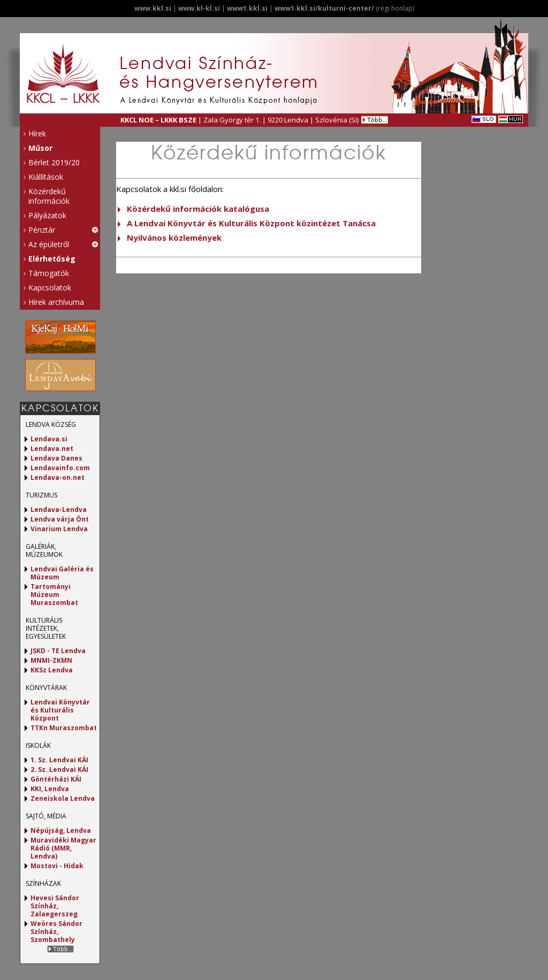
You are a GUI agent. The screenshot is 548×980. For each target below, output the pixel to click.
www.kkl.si (153, 8)
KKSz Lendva (52, 670)
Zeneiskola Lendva (63, 798)
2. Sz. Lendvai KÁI (59, 770)
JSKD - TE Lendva (58, 651)
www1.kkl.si (247, 8)
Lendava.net (52, 449)
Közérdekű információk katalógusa (198, 209)
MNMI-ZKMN (51, 660)
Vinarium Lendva (59, 529)
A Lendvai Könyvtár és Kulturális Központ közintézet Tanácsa (251, 223)
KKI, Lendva (50, 789)
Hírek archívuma (56, 302)
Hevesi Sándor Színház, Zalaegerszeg (55, 906)
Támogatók (49, 273)
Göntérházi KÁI (56, 779)
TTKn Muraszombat (64, 728)
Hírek (37, 133)
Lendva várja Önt (60, 519)
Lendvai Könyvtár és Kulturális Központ (60, 710)
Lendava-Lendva (59, 510)
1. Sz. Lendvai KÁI (59, 760)
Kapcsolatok (50, 288)
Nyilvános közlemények (174, 238)
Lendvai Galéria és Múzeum (62, 573)
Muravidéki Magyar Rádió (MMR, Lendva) (63, 848)
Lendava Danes (56, 458)
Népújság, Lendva (61, 830)
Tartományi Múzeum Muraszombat (54, 595)
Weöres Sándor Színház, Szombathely (56, 932)
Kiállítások (46, 177)
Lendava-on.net (58, 477)
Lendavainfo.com (60, 468)
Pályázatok (47, 215)
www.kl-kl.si (199, 8)
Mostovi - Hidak (57, 866)
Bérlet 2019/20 (54, 162)
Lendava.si (49, 439)
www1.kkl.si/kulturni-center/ (324, 8)
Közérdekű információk (49, 196)
